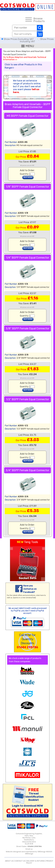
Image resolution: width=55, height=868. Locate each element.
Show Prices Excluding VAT (18, 39)
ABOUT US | (10, 861)
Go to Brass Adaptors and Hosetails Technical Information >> (25, 58)
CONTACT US (20, 861)
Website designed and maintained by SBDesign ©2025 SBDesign (29, 853)
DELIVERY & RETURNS (36, 861)
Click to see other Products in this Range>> (23, 66)
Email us (29, 849)
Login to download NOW (27, 806)
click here (40, 595)
